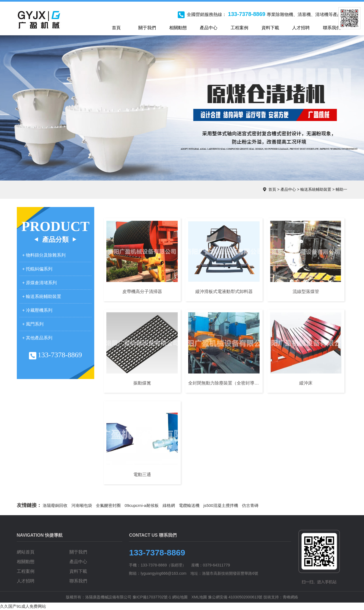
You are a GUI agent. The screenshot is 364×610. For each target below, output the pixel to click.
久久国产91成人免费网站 (23, 606)
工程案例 (26, 571)
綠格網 (169, 505)
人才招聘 (26, 581)
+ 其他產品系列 (37, 338)
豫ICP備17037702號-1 (152, 597)
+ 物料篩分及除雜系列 (44, 255)
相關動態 (26, 562)
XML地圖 (199, 597)
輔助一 (341, 189)
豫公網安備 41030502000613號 (235, 597)
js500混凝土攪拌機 (221, 505)
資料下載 (78, 571)
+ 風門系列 (33, 324)
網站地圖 (180, 597)
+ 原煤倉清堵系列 (40, 283)
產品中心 (288, 189)
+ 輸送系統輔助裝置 (42, 296)
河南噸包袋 (82, 505)
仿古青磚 (250, 505)
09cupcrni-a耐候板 (141, 505)
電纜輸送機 (189, 505)
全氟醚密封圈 (108, 505)
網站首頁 (26, 552)
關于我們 (78, 552)
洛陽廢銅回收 (55, 505)
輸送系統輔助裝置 (316, 189)
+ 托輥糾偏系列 (37, 269)
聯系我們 (78, 581)
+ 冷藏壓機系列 (37, 310)
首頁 (272, 189)
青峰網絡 (290, 597)
